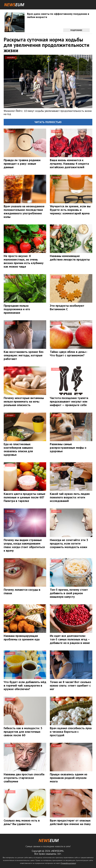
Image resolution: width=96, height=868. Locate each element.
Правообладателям (68, 863)
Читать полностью (48, 122)
